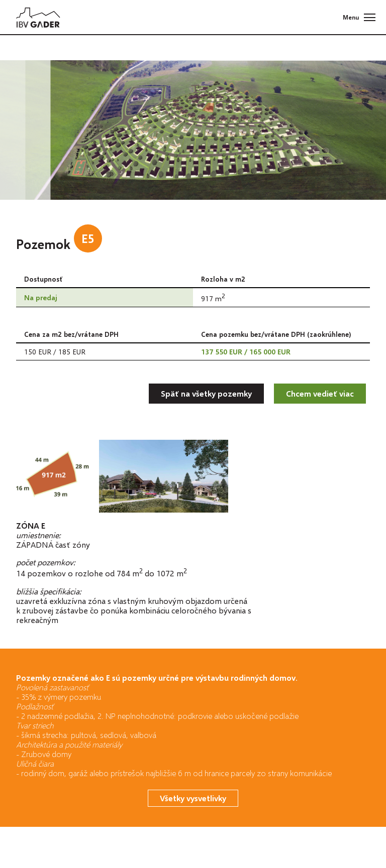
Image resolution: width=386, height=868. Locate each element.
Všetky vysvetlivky (193, 798)
